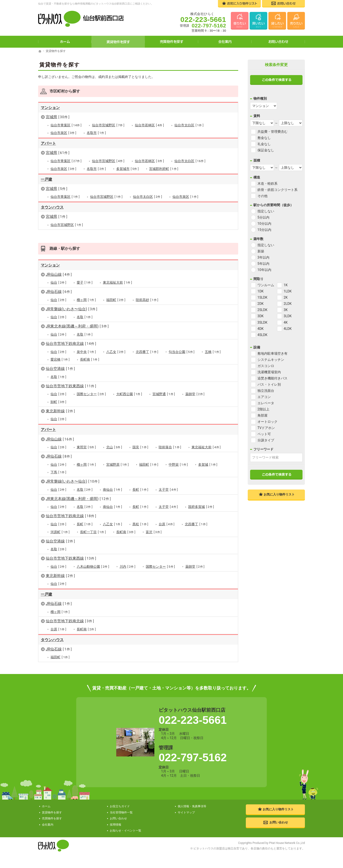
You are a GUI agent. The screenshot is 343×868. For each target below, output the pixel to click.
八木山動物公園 (93, 566)
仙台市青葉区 (66, 125)
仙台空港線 (61, 369)
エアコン (264, 397)
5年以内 (263, 264)
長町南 (90, 359)
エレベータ (266, 403)
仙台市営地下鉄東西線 (71, 386)
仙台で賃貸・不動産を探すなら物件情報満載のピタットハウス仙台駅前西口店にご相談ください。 (96, 4)
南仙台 (113, 489)
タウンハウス (52, 207)
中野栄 (178, 464)
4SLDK (262, 335)
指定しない (266, 211)
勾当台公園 (182, 352)
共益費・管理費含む (272, 132)
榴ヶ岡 (86, 300)
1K (286, 285)
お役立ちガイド (120, 806)
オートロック (267, 422)
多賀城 (208, 464)
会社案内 (225, 42)
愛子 (85, 283)
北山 (114, 447)
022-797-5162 (193, 757)
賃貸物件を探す (118, 42)
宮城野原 (118, 464)
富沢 (154, 532)
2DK (261, 304)
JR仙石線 (59, 292)
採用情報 (116, 824)
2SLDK (262, 310)
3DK (261, 316)
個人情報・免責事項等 (192, 806)
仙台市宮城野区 (108, 125)
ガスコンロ (266, 366)
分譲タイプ (266, 440)
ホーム (65, 42)
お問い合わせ (278, 42)
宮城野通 (164, 394)
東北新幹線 (61, 411)
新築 (261, 251)
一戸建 (46, 179)
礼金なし (264, 144)
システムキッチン (271, 360)
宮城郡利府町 (164, 169)
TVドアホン (266, 428)
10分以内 (264, 224)
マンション (50, 108)
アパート (48, 143)
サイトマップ (186, 812)
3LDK (288, 316)
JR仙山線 (59, 274)
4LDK (288, 329)
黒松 (140, 524)
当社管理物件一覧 (121, 812)
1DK (261, 291)
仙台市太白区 (189, 125)
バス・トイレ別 (269, 384)
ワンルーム (266, 285)
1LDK (288, 291)
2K (286, 297)
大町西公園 (129, 394)
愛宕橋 (60, 359)
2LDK (288, 304)
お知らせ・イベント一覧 (126, 830)
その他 (262, 196)
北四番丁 (147, 352)
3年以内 (263, 257)
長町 (140, 489)
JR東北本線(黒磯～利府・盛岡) (77, 326)
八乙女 (116, 352)
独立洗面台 (266, 391)
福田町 (116, 300)
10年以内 (264, 270)
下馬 (58, 472)
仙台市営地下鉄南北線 (71, 343)
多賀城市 (128, 169)
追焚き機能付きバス (272, 378)
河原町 (60, 532)
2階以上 (263, 409)
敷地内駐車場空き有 (272, 353)
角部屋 (262, 415)
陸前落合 (170, 447)
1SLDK (262, 297)
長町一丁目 (93, 532)
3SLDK (262, 322)
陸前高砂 (147, 300)
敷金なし (264, 138)
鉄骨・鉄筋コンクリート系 (277, 190)
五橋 (213, 352)
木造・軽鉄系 (267, 184)
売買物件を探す (171, 42)
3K (286, 310)
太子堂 (168, 489)
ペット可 (264, 434)
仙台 (58, 283)
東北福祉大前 (118, 283)
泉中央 (86, 352)
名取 (85, 317)
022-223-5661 (193, 720)
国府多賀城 (201, 507)
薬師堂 (195, 394)
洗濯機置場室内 (269, 372)
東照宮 (86, 447)
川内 (128, 566)
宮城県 (58, 117)
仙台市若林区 (149, 125)
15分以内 (264, 230)
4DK (261, 329)
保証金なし (266, 150)
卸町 (58, 402)
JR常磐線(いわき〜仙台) (72, 309)
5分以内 (263, 217)
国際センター (91, 394)
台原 (167, 524)
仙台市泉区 (63, 133)
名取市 (96, 133)
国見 (140, 447)
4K (286, 322)
